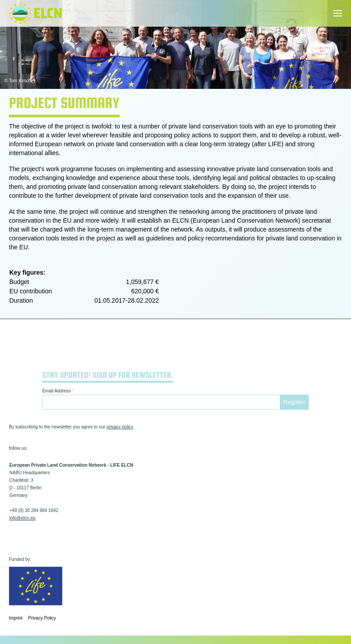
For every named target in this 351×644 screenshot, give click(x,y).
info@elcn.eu (22, 518)
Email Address (58, 391)
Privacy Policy (42, 618)
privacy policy (120, 427)
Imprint (16, 618)
